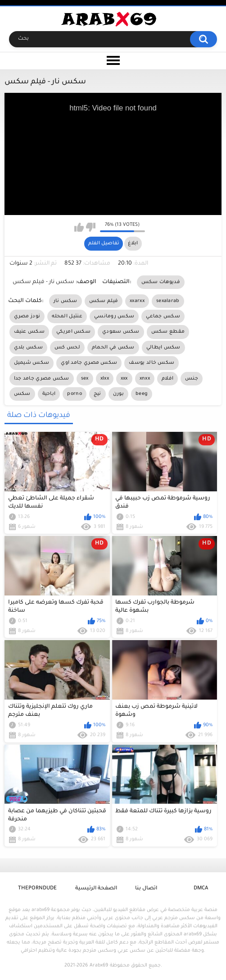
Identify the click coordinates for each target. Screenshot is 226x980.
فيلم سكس (104, 301)
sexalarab (168, 301)
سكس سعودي (121, 332)
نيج (97, 394)
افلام (167, 379)
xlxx (105, 379)
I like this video (79, 227)
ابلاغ (133, 243)
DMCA (201, 889)
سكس (22, 394)
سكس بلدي (28, 348)
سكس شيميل (32, 363)
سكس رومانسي (114, 316)
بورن (118, 394)
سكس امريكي (73, 332)
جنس (192, 379)
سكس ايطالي (163, 348)
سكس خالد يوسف (151, 363)
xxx (124, 379)
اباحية (49, 394)
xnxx (145, 379)
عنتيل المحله (67, 316)
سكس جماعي (163, 316)
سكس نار (66, 301)
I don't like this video (91, 227)
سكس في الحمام (113, 348)
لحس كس (67, 348)
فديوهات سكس (161, 282)
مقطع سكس (168, 332)
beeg (142, 394)
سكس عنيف (29, 332)
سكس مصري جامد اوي (89, 363)
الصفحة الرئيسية (96, 889)
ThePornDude (37, 889)
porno (75, 394)
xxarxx (137, 301)
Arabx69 (99, 966)
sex (85, 379)
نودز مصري (27, 316)
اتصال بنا (146, 889)
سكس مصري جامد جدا (42, 379)
